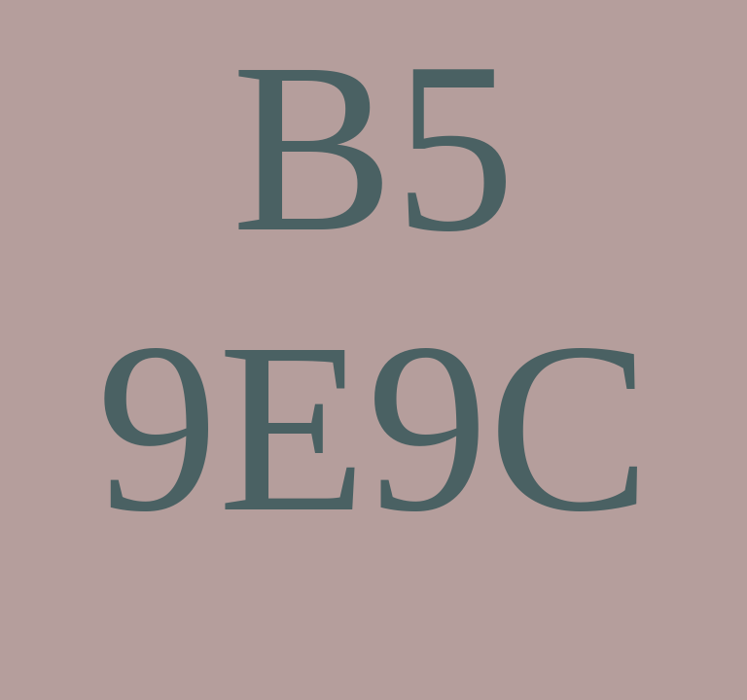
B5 (373, 147)
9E (231, 427)
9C (509, 427)
